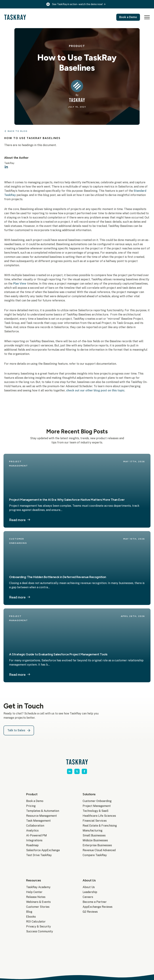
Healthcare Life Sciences (99, 816)
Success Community (40, 931)
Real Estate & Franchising (100, 826)
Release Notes (36, 897)
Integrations (34, 840)
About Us (89, 887)
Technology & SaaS (96, 811)
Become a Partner (95, 902)
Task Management (38, 821)
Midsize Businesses (95, 840)
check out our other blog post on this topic (95, 390)
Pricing (31, 806)
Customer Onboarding (97, 801)
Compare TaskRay (95, 855)
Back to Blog (18, 131)
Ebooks (31, 917)
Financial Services (95, 821)
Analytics (32, 831)
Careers (88, 897)
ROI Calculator (36, 922)
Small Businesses (94, 835)
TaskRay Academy (38, 887)
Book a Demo (35, 801)
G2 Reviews (90, 912)
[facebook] (84, 771)
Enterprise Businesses (97, 845)
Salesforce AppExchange (43, 850)
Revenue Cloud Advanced (99, 850)
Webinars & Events (38, 902)
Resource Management (41, 816)
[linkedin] (6, 167)
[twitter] (77, 771)
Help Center (34, 892)
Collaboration (35, 826)
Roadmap (32, 845)
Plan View (20, 284)
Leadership (90, 892)
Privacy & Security (38, 926)
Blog (29, 912)
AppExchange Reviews (98, 907)
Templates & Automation (43, 811)
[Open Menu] (146, 17)
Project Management (97, 806)
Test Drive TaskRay (39, 855)
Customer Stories (38, 907)
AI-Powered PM (36, 835)
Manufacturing (93, 831)
